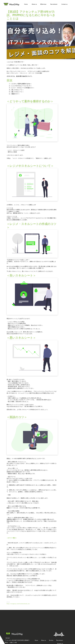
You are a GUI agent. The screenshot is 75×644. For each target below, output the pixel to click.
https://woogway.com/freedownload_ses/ (18, 604)
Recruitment (54, 4)
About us (34, 4)
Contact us (64, 4)
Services (44, 4)
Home (26, 4)
